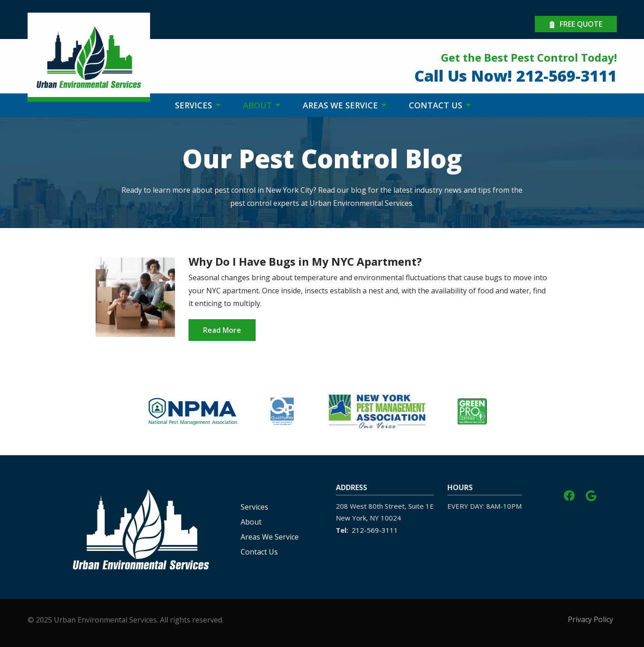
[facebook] (569, 494)
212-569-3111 (375, 530)
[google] (591, 494)
